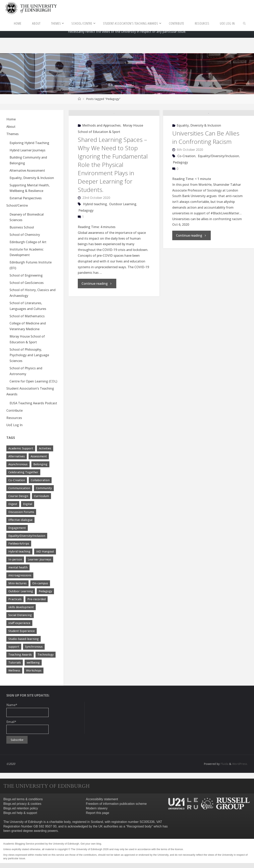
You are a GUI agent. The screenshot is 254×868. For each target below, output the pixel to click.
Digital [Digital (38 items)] (28, 504)
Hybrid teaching (95, 229)
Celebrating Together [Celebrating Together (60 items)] (23, 472)
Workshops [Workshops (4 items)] (34, 670)
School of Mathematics (27, 316)
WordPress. (240, 764)
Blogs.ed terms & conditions (23, 799)
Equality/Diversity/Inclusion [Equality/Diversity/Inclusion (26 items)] (27, 536)
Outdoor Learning (123, 229)
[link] (244, 23)
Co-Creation (186, 181)
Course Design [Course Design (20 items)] (18, 496)
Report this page (98, 813)
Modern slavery (97, 808)
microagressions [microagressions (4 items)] (20, 575)
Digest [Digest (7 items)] (13, 504)
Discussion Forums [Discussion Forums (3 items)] (21, 512)
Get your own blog (91, 844)
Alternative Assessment (27, 170)
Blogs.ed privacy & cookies (22, 804)
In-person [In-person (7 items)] (15, 559)
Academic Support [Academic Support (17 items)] (21, 448)
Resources (14, 418)
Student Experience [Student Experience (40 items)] (22, 631)
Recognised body (139, 826)
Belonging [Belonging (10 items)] (40, 464)
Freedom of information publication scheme (116, 804)
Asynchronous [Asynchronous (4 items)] (18, 464)
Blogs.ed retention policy (21, 808)
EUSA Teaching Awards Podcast (33, 403)
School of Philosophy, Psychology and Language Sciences (29, 355)
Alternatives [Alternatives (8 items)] (17, 456)
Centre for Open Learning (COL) (33, 381)
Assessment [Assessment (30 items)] (39, 456)
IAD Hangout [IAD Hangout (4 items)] (45, 551)
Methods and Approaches (101, 150)
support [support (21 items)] (14, 647)
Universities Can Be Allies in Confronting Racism (206, 162)
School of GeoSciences (27, 283)
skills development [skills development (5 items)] (21, 607)
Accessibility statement (102, 799)
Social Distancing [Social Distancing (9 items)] (20, 615)
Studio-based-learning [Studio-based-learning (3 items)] (24, 639)
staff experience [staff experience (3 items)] (19, 623)
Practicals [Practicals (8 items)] (15, 599)
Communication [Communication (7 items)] (19, 488)
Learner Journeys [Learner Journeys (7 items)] (39, 559)
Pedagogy (86, 235)
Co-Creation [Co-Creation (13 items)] (17, 480)
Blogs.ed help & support (20, 813)
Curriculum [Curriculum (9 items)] (41, 496)
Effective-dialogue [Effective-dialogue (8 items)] (20, 520)
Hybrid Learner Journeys (27, 150)
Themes (13, 134)
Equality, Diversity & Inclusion (199, 150)
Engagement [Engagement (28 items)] (17, 528)
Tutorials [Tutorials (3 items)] (15, 662)
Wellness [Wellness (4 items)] (14, 670)
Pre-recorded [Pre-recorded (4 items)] (37, 599)
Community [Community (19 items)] (44, 488)
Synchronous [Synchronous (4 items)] (34, 647)
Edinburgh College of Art (28, 242)
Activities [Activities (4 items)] (45, 448)
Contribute (14, 410)
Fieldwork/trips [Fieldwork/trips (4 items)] (19, 543)
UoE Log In (14, 425)
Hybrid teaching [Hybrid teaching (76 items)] (19, 551)
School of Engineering (26, 275)
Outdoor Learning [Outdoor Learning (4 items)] (21, 591)
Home (11, 119)
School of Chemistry (25, 235)
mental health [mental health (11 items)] (18, 567)
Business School (22, 227)
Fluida (224, 764)
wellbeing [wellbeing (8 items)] (33, 662)
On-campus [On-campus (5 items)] (40, 583)
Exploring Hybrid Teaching (29, 143)
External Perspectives (26, 198)
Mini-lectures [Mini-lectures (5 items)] (17, 583)
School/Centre (17, 205)
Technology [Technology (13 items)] (46, 655)
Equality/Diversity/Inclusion (218, 181)
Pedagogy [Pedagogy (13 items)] (45, 591)
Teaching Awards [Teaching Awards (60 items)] (20, 655)
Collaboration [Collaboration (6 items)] (40, 480)
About (11, 127)
